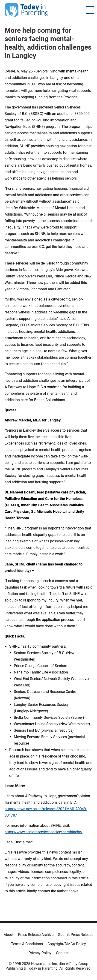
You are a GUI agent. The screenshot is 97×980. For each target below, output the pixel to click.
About (9, 935)
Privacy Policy (40, 953)
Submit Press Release (76, 935)
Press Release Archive (36, 935)
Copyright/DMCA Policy (67, 944)
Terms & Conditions (27, 944)
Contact (62, 953)
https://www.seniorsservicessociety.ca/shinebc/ (44, 832)
